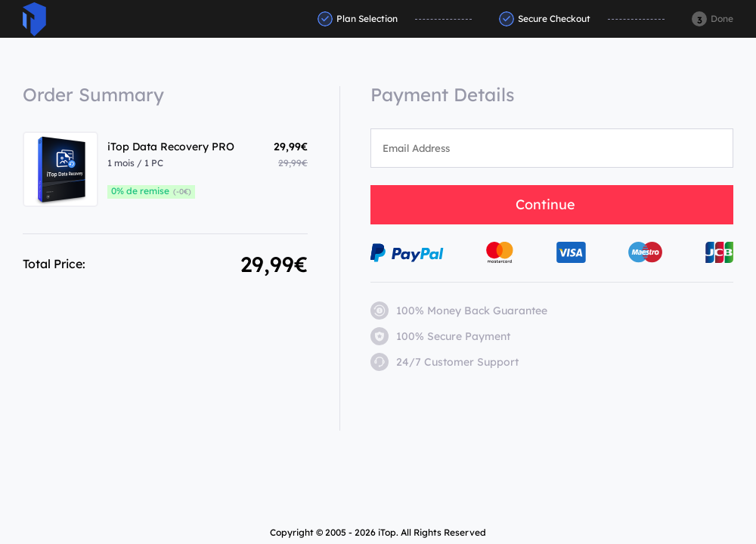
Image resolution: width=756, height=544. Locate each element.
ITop (34, 19)
